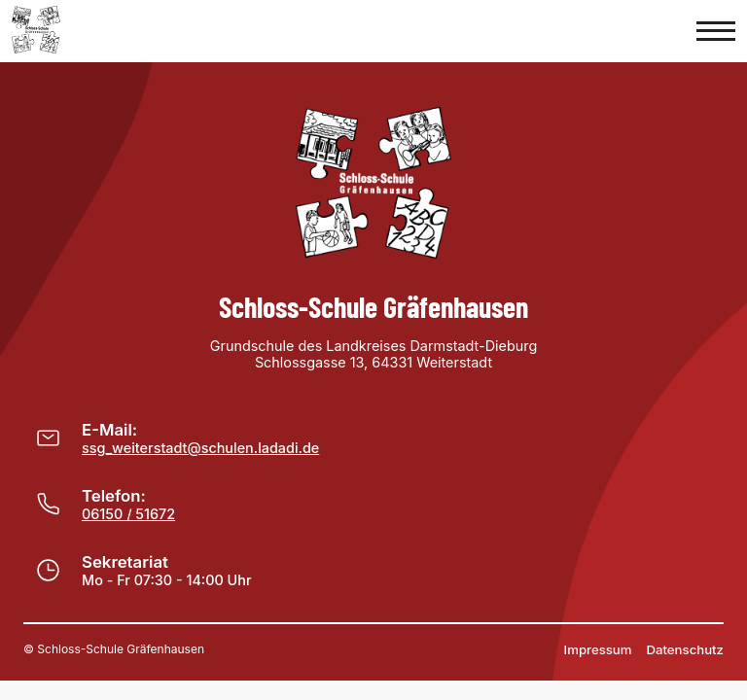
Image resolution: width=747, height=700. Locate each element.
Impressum (598, 649)
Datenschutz (686, 649)
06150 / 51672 (128, 514)
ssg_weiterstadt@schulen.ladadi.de (200, 448)
